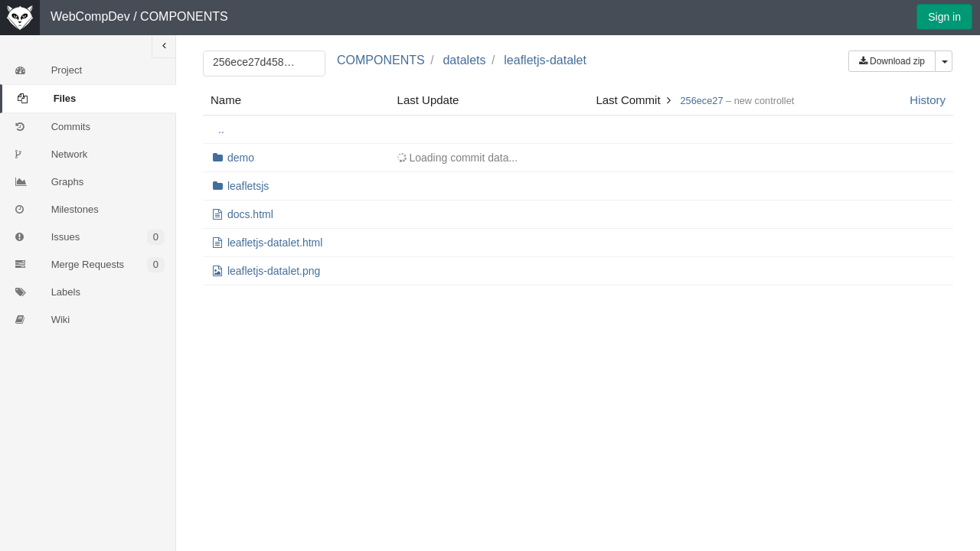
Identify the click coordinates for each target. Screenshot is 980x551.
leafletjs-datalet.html (275, 243)
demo (241, 158)
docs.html (250, 214)
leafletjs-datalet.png (274, 271)
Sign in (944, 17)
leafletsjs (248, 186)
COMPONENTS (184, 16)
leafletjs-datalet (545, 60)
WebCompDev (90, 16)
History (928, 100)
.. (221, 129)
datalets (464, 60)
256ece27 (701, 101)
